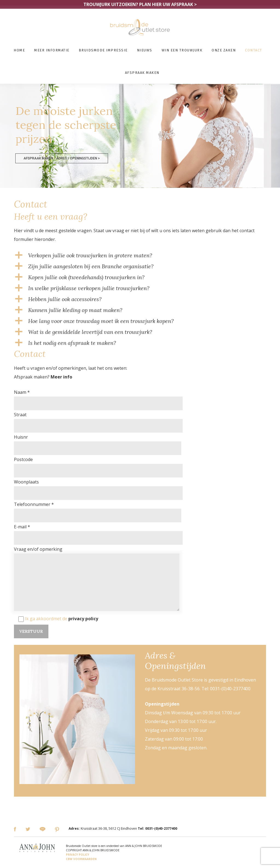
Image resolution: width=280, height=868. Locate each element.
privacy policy (83, 619)
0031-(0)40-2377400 (161, 828)
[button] (140, 255)
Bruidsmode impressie (103, 50)
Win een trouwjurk (182, 50)
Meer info (61, 377)
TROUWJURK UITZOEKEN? (140, 4)
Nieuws (145, 50)
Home (19, 50)
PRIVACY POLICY (78, 855)
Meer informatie (52, 50)
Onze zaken (224, 50)
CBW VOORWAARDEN (81, 859)
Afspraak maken (142, 73)
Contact (254, 50)
